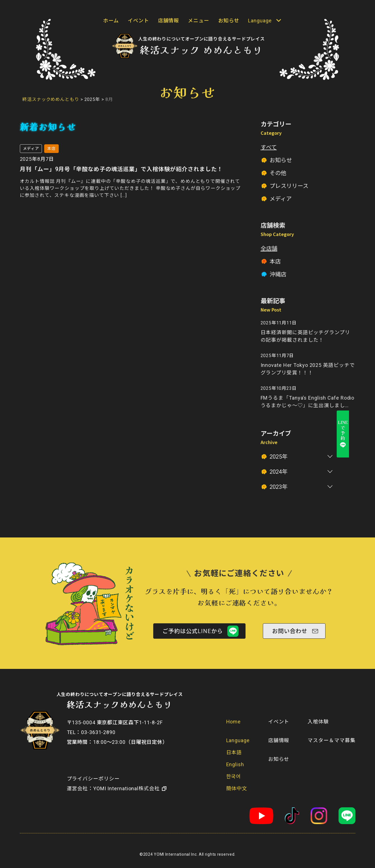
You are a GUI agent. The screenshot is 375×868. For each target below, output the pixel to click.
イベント (138, 21)
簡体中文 (237, 788)
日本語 (234, 752)
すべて (269, 147)
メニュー (199, 21)
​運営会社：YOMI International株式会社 (113, 788)
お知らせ (229, 21)
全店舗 (269, 249)
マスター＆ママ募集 (331, 740)
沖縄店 (278, 274)
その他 (278, 173)
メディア (281, 199)
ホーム (111, 21)
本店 (275, 261)
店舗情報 (169, 21)
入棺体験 (318, 722)
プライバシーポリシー (93, 779)
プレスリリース (289, 186)
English (235, 764)
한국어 (234, 776)
